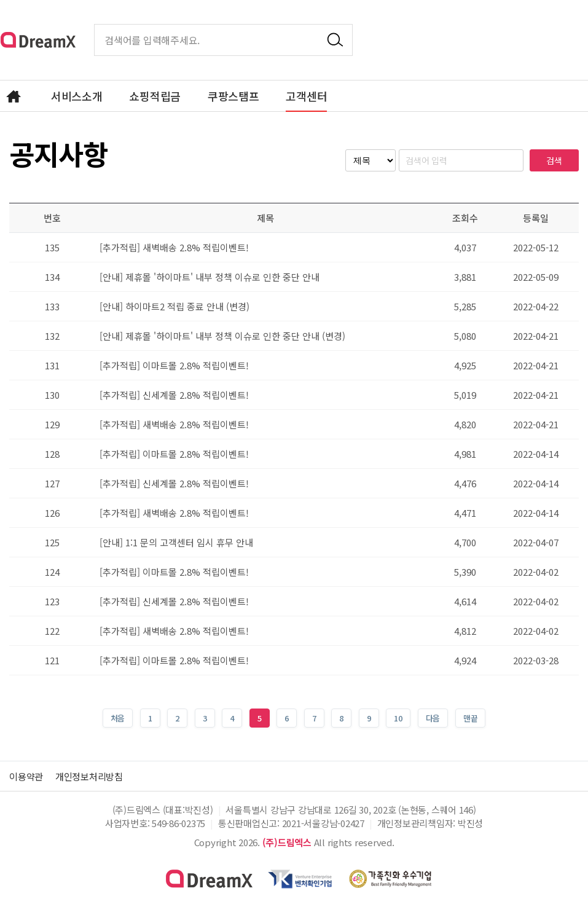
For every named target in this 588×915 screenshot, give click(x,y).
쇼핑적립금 (155, 96)
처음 (118, 718)
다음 (433, 718)
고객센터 (306, 96)
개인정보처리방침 (94, 776)
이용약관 (27, 776)
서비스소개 (77, 96)
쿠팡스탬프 (233, 96)
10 (394, 716)
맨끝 (471, 718)
